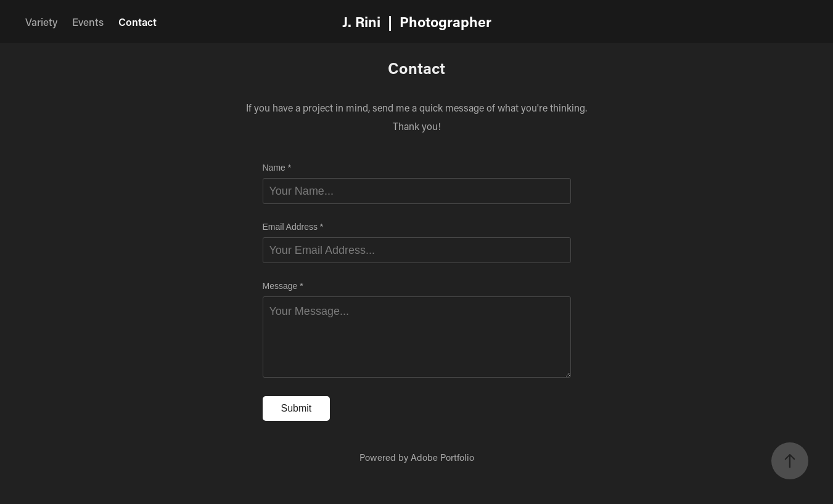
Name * (277, 168)
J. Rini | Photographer (417, 22)
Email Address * (293, 227)
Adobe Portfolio (442, 457)
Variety (41, 22)
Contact (137, 22)
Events (88, 22)
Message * (283, 286)
